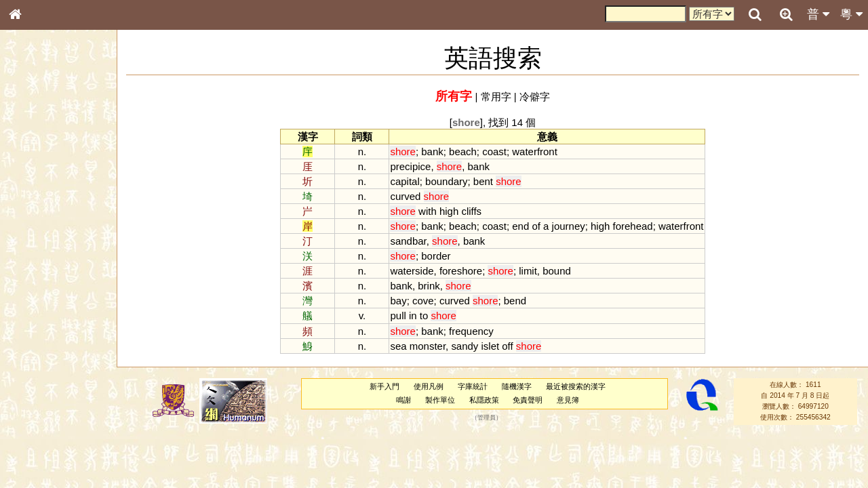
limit (528, 271)
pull (398, 316)
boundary (446, 181)
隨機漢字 (517, 386)
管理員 (487, 418)
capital (405, 181)
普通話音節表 (41, 376)
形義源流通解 (41, 234)
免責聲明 (528, 400)
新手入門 (384, 386)
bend (515, 301)
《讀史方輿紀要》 (50, 439)
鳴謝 (403, 400)
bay (398, 301)
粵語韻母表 (37, 296)
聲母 (27, 363)
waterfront (535, 151)
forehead (633, 226)
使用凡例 (429, 386)
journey (569, 226)
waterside (412, 271)
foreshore (461, 271)
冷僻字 (535, 97)
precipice (410, 166)
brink (429, 286)
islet (491, 346)
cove (423, 301)
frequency (471, 331)
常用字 (496, 97)
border (436, 256)
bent (483, 181)
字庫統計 (473, 386)
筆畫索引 (33, 195)
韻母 (46, 363)
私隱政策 (484, 400)
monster (428, 346)
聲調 (64, 363)
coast (494, 151)
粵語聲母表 (37, 283)
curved (405, 196)
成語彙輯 (33, 451)
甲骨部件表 (37, 207)
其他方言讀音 (41, 389)
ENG (60, 149)
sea (398, 346)
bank (432, 151)
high (449, 211)
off (507, 346)
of (536, 226)
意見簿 (568, 400)
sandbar (408, 241)
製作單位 (440, 400)
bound (557, 271)
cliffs (471, 211)
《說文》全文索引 (50, 426)
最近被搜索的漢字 (576, 386)
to (424, 316)
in (413, 316)
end (520, 226)
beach (463, 151)
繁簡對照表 (37, 464)
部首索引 (33, 182)
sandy (465, 346)
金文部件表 (37, 221)
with (428, 211)
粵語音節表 (37, 270)
